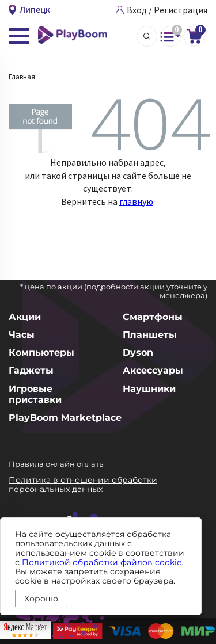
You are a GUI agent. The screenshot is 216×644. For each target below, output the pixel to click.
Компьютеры (41, 353)
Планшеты (150, 335)
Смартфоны (153, 317)
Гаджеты (31, 370)
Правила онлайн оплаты (57, 464)
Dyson (138, 353)
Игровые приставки (35, 394)
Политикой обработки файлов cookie (102, 562)
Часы (22, 335)
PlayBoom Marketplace (65, 418)
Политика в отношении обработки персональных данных (83, 485)
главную (136, 201)
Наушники (149, 389)
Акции (25, 317)
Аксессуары (153, 370)
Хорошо (41, 599)
